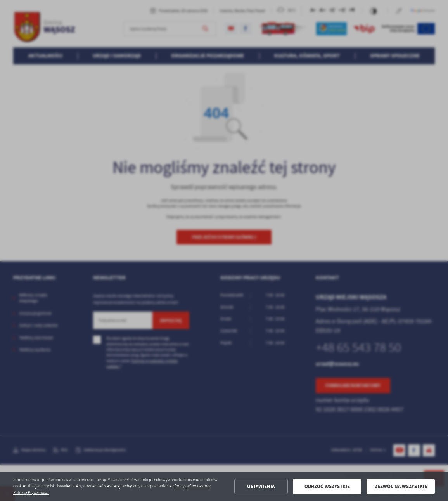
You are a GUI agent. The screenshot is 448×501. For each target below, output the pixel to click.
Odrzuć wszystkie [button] (327, 486)
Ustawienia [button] (261, 486)
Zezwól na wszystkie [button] (401, 486)
